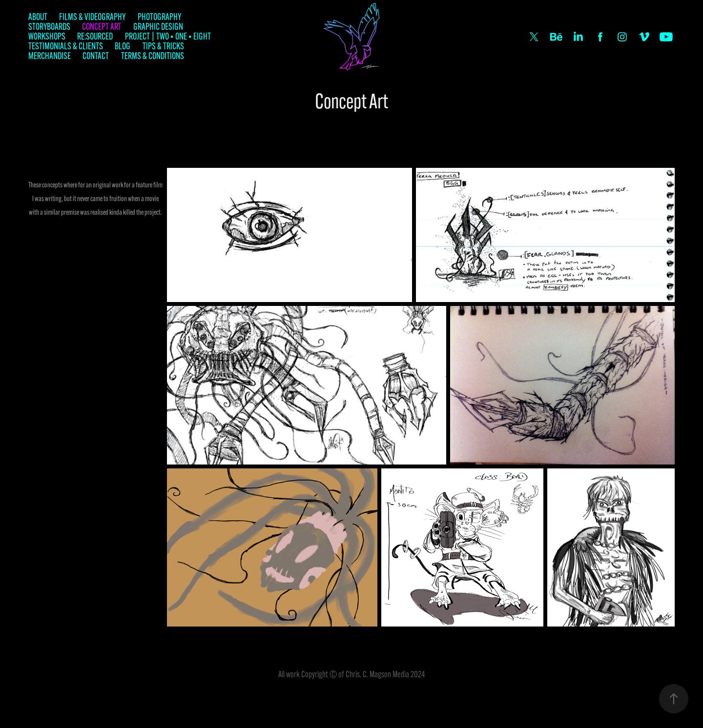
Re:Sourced (95, 36)
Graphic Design (158, 27)
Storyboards (49, 27)
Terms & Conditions (153, 56)
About (38, 17)
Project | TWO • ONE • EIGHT (168, 36)
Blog (123, 46)
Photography (159, 17)
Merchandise (50, 56)
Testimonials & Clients (66, 46)
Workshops (47, 36)
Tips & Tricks (163, 46)
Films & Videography (92, 17)
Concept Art (102, 27)
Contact (96, 56)
